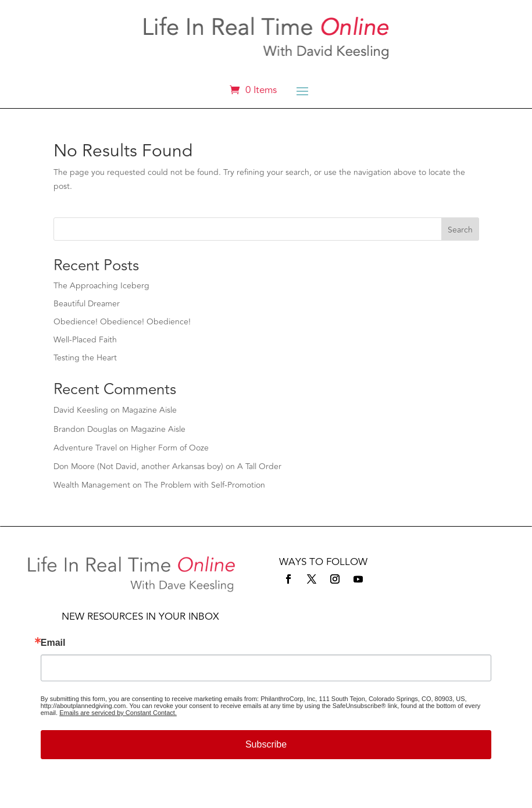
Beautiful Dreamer (87, 304)
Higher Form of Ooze (170, 448)
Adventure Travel (85, 448)
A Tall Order (259, 466)
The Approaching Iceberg (101, 286)
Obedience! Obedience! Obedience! (122, 322)
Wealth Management (92, 485)
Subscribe (266, 744)
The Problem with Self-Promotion (205, 485)
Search (460, 230)
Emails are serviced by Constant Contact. (118, 713)
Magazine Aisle (149, 410)
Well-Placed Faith (85, 340)
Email (53, 643)
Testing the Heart (85, 358)
